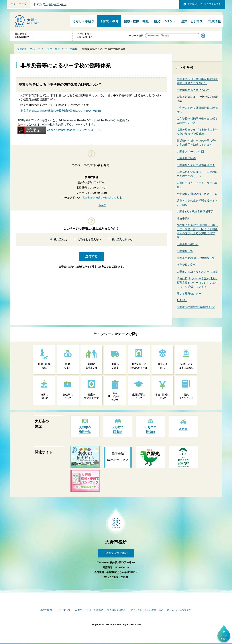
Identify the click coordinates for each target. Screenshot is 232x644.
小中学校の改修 (186, 158)
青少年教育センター (189, 293)
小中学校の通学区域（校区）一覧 (197, 194)
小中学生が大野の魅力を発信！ (196, 165)
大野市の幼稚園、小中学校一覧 (196, 258)
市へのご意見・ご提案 (116, 577)
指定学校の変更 (186, 265)
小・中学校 (71, 49)
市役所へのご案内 (116, 553)
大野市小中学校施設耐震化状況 (196, 307)
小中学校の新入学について (193, 90)
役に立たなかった (122, 239)
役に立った (60, 239)
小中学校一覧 (185, 251)
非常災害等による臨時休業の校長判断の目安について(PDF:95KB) (61, 111)
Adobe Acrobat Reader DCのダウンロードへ (59, 130)
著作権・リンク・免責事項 (89, 610)
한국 (57, 4)
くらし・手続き (83, 21)
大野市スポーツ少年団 (190, 152)
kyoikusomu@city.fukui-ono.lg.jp (103, 197)
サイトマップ (19, 4)
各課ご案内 (46, 610)
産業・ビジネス (192, 21)
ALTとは (182, 300)
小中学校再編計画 (188, 244)
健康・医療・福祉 (136, 21)
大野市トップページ (28, 49)
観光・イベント (165, 21)
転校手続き (183, 218)
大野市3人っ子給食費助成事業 (195, 211)
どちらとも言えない (89, 239)
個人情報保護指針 (116, 610)
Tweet (102, 205)
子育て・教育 (109, 21)
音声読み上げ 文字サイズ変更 (204, 4)
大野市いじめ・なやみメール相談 (197, 272)
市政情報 (215, 21)
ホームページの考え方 (179, 610)
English (48, 4)
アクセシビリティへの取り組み (147, 610)
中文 (64, 4)
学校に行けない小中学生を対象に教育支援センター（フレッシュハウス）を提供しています (197, 282)
